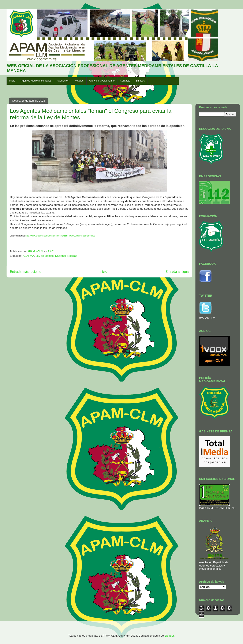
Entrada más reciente (26, 272)
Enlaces (140, 81)
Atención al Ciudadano (102, 81)
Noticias (79, 81)
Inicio (12, 81)
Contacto (125, 81)
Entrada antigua (177, 272)
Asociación (63, 81)
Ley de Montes (44, 256)
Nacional (61, 256)
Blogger (169, 636)
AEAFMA (28, 256)
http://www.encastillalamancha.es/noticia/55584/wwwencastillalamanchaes (60, 236)
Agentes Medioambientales (36, 81)
